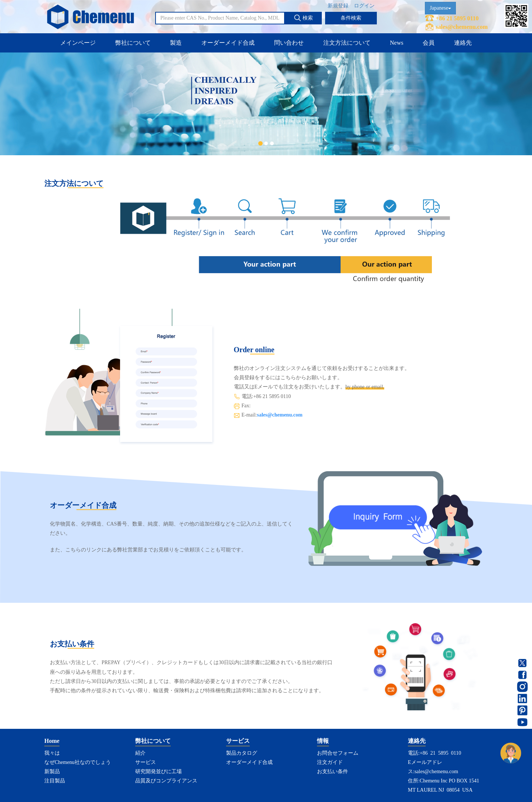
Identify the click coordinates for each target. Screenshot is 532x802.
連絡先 (463, 43)
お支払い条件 (332, 772)
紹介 (140, 753)
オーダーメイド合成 (228, 43)
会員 (429, 43)
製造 (176, 43)
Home (52, 741)
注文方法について (347, 43)
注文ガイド (330, 762)
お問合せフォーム (338, 753)
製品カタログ (242, 753)
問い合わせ (289, 43)
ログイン (364, 6)
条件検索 (351, 18)
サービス (146, 762)
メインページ (78, 43)
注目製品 (55, 781)
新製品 (52, 772)
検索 (303, 18)
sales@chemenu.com (462, 27)
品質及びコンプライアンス (166, 781)
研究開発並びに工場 (158, 772)
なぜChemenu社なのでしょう (78, 762)
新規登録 (338, 6)
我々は (52, 753)
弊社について (133, 43)
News (396, 43)
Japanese (440, 8)
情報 (323, 741)
